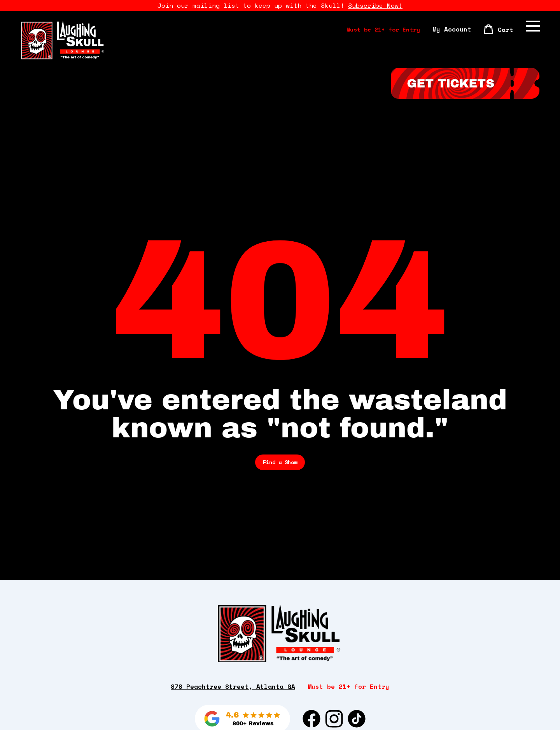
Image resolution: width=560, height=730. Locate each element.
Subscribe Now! (375, 5)
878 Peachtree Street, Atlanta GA (233, 687)
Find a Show (280, 462)
